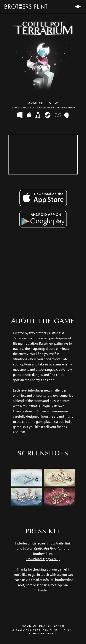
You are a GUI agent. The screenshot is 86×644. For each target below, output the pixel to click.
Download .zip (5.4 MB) (43, 559)
